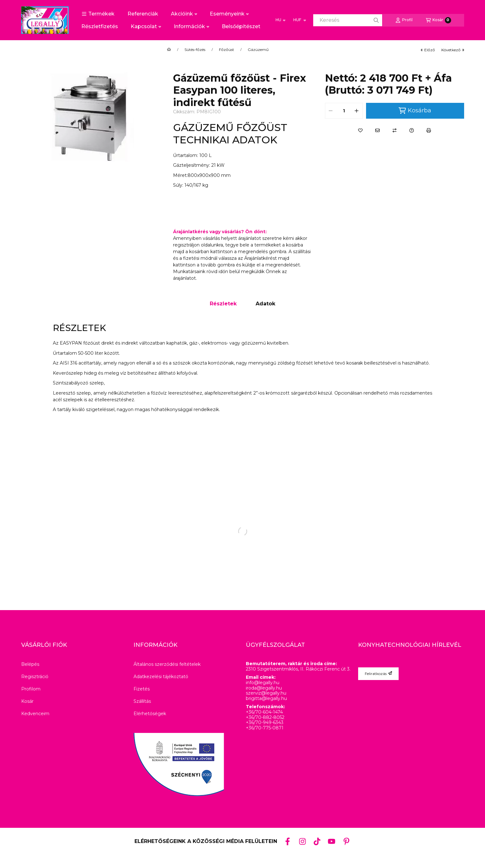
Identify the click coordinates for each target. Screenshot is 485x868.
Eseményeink (229, 14)
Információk (191, 26)
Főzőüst (227, 50)
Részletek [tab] (223, 304)
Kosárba (415, 111)
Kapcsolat (146, 26)
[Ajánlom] (377, 130)
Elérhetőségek (150, 714)
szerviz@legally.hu (266, 693)
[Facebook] (288, 841)
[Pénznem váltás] (299, 20)
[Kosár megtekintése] (438, 20)
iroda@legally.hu (264, 688)
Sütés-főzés (195, 50)
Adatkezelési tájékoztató (161, 677)
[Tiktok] (317, 841)
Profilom (31, 689)
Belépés (30, 664)
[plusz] (357, 111)
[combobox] (348, 20)
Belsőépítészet (241, 26)
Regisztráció (35, 677)
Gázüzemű (258, 50)
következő (453, 50)
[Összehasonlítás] (395, 130)
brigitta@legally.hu (266, 699)
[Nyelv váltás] (280, 20)
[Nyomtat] (429, 130)
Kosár (27, 701)
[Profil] (404, 20)
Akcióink (184, 14)
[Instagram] (302, 841)
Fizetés (142, 689)
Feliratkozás (378, 674)
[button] (98, 14)
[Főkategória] (169, 50)
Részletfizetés (100, 26)
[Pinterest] (346, 841)
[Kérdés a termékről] (412, 130)
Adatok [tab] (265, 304)
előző (428, 50)
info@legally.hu (263, 683)
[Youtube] (332, 841)
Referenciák (143, 14)
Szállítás (142, 701)
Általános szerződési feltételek (167, 664)
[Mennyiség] (344, 111)
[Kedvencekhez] (360, 130)
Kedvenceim (35, 714)
